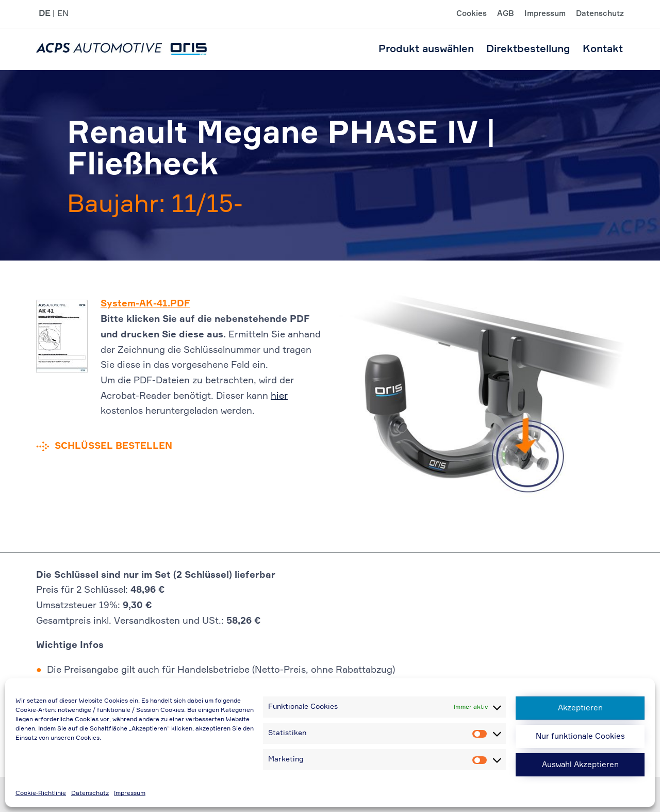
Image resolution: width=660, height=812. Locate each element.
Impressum (130, 793)
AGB (506, 14)
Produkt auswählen (426, 49)
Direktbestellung (528, 49)
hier (279, 396)
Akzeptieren (580, 708)
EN (63, 14)
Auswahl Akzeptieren (580, 765)
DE (44, 14)
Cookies (472, 14)
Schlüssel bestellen (113, 446)
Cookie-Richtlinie (41, 793)
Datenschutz (90, 793)
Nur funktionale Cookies (580, 736)
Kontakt (603, 49)
